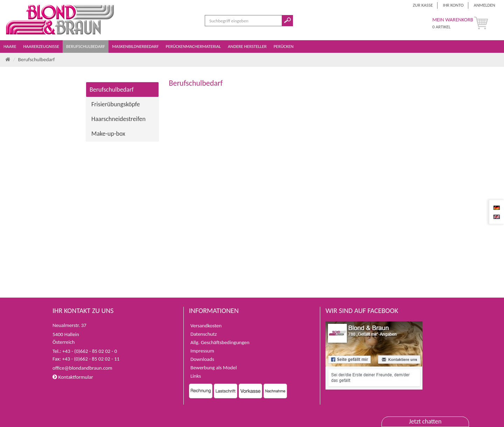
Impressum (202, 351)
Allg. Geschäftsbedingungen (220, 342)
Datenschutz (204, 334)
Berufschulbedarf (86, 46)
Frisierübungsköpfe (116, 104)
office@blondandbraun (77, 368)
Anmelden (484, 5)
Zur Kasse (423, 5)
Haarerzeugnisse (42, 46)
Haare (10, 46)
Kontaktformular (73, 377)
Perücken (284, 46)
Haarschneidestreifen (118, 119)
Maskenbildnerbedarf (136, 46)
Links (196, 376)
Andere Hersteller (248, 46)
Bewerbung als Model (213, 368)
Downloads (202, 359)
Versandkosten (206, 326)
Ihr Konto (453, 5)
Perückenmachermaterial (194, 46)
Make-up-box (108, 134)
